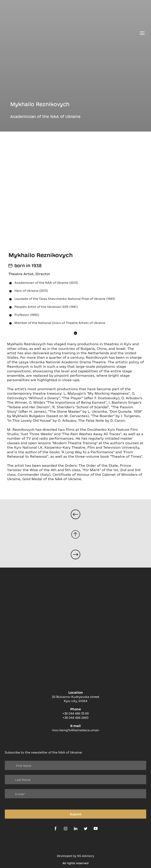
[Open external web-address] (75, 843)
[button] (76, 333)
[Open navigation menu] (142, 33)
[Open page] (75, 514)
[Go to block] (75, 534)
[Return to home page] (71, 33)
